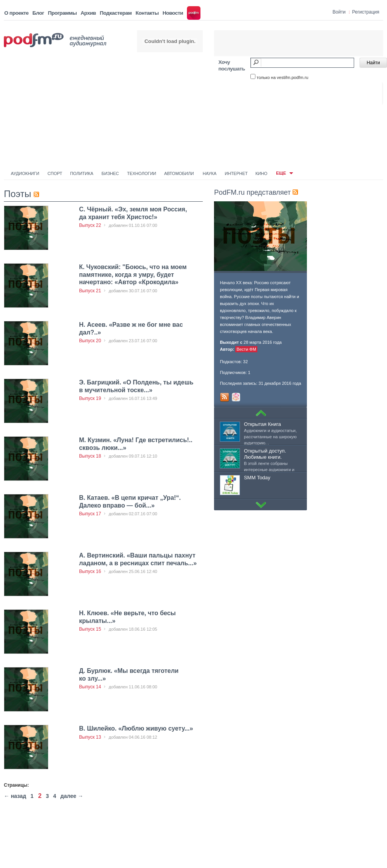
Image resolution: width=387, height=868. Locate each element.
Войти (339, 12)
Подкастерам (116, 13)
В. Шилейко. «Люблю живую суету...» (136, 728)
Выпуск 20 (90, 341)
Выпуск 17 (90, 514)
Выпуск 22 (90, 225)
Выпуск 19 (90, 398)
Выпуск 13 (90, 737)
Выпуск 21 (90, 291)
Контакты (147, 13)
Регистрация (366, 12)
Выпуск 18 (90, 456)
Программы (63, 13)
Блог (38, 13)
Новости (173, 13)
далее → (72, 796)
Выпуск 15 (90, 629)
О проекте (16, 13)
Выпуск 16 (90, 571)
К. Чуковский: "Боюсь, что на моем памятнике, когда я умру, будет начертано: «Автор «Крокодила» (133, 274)
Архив (88, 13)
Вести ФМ (246, 349)
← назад (15, 796)
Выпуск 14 (90, 687)
